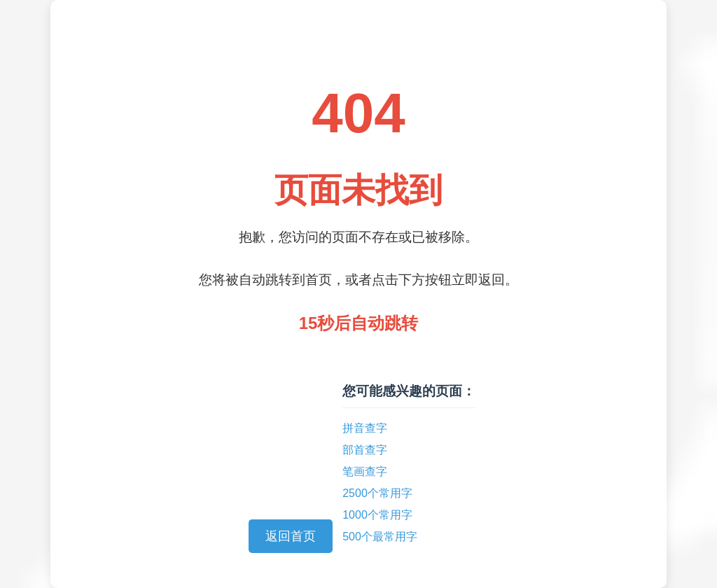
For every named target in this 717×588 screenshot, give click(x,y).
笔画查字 (365, 471)
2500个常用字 (377, 493)
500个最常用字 (380, 537)
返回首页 (291, 536)
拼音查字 (365, 428)
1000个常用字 (377, 515)
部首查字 (365, 450)
